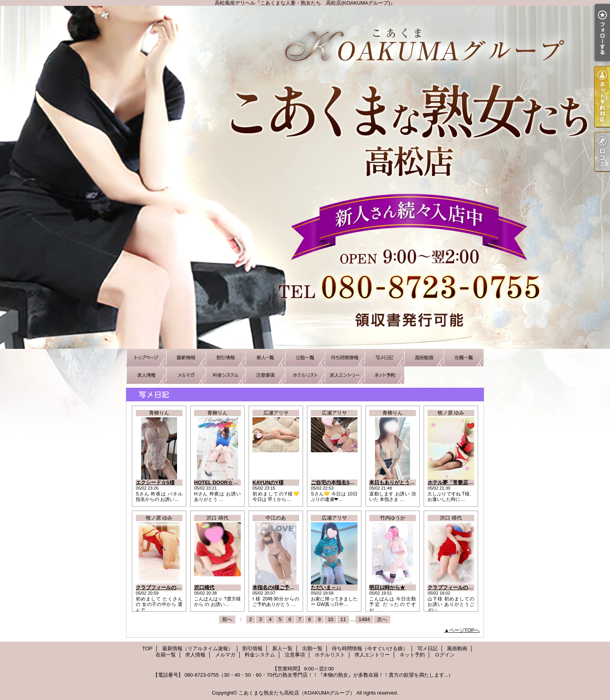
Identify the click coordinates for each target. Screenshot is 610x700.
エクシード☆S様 (155, 482)
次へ (382, 619)
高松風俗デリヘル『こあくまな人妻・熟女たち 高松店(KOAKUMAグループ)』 (305, 177)
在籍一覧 (464, 358)
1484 (364, 619)
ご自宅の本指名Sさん (335, 482)
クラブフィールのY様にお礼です (173, 587)
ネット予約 (384, 375)
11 (343, 619)
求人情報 (146, 375)
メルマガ (186, 375)
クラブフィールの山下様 (455, 587)
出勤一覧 (305, 358)
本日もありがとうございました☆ (407, 482)
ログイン (445, 655)
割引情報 (226, 358)
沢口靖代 (204, 587)
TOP (146, 358)
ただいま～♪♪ (326, 587)
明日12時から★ (387, 587)
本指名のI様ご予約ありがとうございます (299, 587)
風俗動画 (424, 358)
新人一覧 (265, 358)
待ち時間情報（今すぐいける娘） (345, 358)
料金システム (226, 375)
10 (330, 619)
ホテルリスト (305, 375)
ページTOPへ (465, 630)
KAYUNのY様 (268, 482)
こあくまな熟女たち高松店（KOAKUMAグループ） (297, 693)
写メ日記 (384, 358)
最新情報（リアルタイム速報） (186, 358)
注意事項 (265, 375)
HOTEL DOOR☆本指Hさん (225, 482)
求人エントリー (345, 375)
